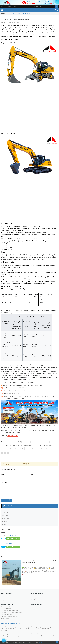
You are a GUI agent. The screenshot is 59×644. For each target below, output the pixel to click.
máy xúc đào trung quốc (11, 449)
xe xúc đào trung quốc (42, 449)
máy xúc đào (38, 445)
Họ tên (3, 474)
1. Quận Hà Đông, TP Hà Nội (41, 635)
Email (32, 474)
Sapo (40, 642)
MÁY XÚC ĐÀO (26, 442)
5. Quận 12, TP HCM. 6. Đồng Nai (37, 637)
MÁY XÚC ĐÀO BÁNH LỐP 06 (12, 445)
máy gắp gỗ (18, 442)
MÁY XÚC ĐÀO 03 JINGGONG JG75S (40, 442)
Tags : (3, 442)
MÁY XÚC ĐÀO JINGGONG (27, 445)
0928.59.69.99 (12, 535)
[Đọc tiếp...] (25, 574)
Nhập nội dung (5, 482)
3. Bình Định (16, 637)
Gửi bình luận (7, 500)
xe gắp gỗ (21, 449)
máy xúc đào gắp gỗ (48, 445)
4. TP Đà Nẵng (24, 637)
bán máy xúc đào (9, 442)
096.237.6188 (9, 544)
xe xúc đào (33, 449)
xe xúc (27, 449)
